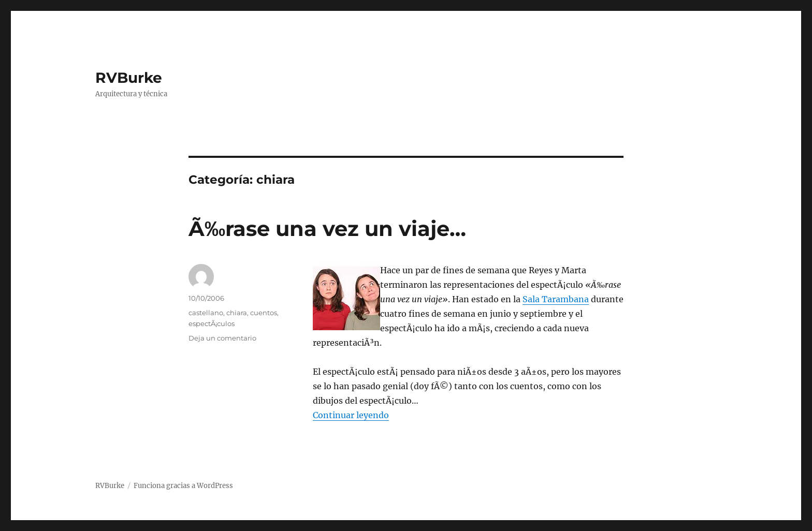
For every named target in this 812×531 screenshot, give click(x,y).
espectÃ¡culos (212, 323)
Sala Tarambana (556, 299)
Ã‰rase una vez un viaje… (327, 228)
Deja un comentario (222, 338)
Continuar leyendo (351, 415)
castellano (206, 313)
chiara (237, 313)
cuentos (264, 313)
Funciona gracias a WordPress (183, 486)
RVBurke (129, 78)
